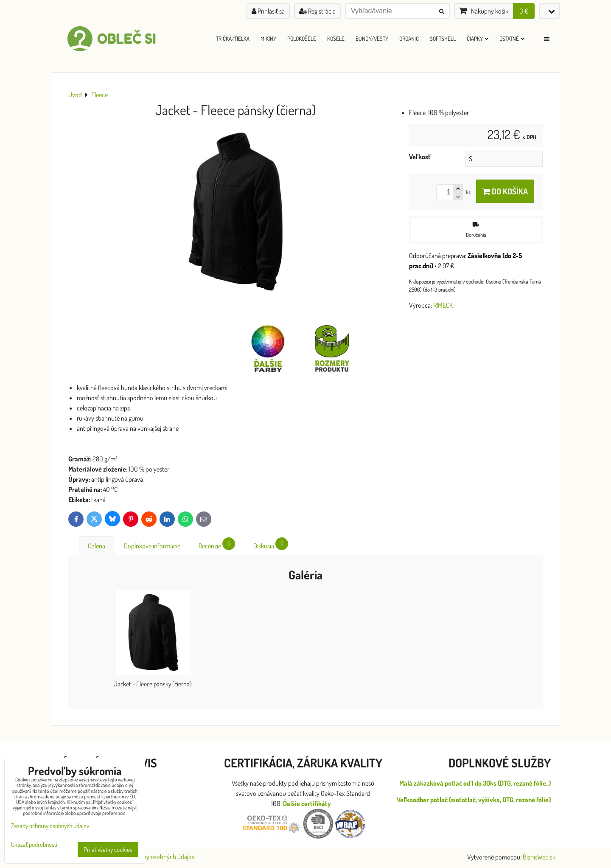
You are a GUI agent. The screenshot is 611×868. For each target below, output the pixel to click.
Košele (336, 38)
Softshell (443, 38)
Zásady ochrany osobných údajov (152, 857)
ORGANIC (409, 38)
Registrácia (317, 11)
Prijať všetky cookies (108, 850)
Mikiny (268, 38)
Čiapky (478, 38)
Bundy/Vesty (372, 38)
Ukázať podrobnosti (34, 845)
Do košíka (505, 191)
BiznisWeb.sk (539, 857)
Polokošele (302, 38)
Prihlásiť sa (268, 11)
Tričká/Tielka (233, 38)
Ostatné (512, 38)
